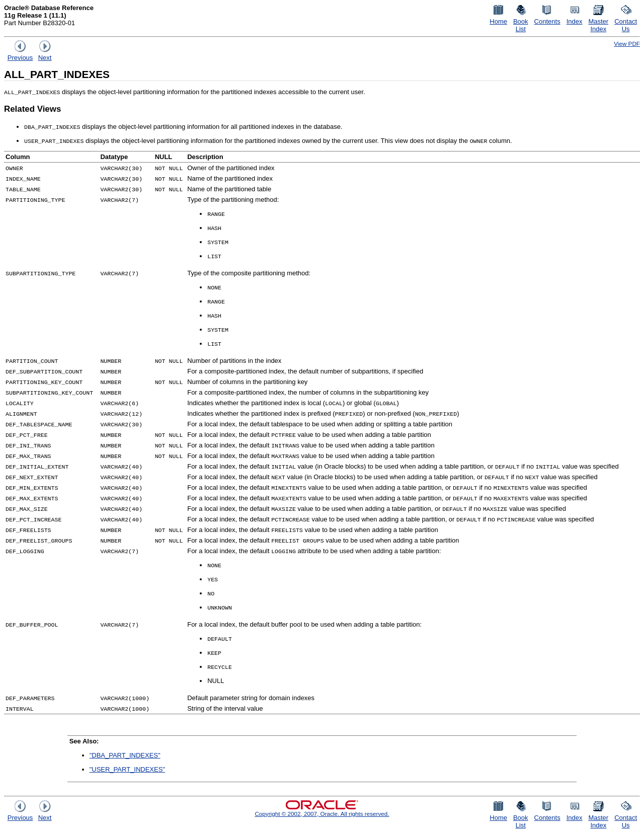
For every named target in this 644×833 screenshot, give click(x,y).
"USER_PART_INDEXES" (127, 769)
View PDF (627, 44)
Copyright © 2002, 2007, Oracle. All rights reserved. (322, 814)
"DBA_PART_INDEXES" (125, 755)
